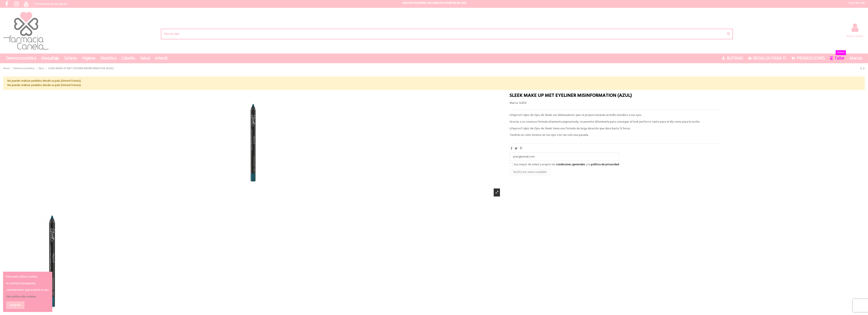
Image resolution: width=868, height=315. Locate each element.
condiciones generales (571, 165)
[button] (21, 58)
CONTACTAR (856, 3)
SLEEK (523, 103)
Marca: (514, 103)
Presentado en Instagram (51, 4)
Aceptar (15, 305)
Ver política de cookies (21, 297)
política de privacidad (605, 165)
